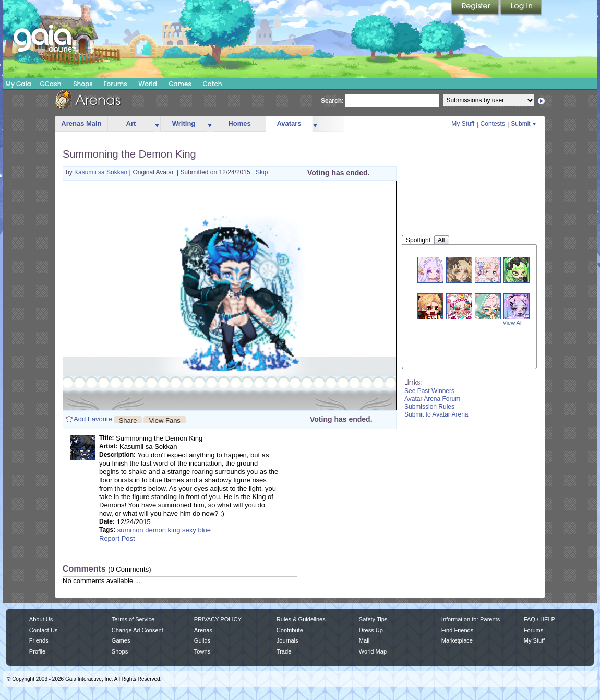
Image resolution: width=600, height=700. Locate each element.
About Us (41, 619)
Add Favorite (93, 419)
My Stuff (463, 124)
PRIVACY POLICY (218, 619)
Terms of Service (133, 619)
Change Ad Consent (137, 630)
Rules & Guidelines (301, 619)
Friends (39, 640)
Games (180, 84)
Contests (493, 124)
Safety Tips (373, 619)
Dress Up (371, 630)
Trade (284, 651)
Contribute (290, 630)
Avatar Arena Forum (432, 399)
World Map (373, 651)
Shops (83, 84)
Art (131, 123)
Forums (115, 84)
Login (521, 8)
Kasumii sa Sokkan (101, 172)
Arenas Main (81, 123)
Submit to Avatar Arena (436, 414)
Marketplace (457, 640)
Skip (262, 172)
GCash (51, 84)
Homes (239, 123)
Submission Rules (429, 407)
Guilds (202, 640)
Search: (332, 101)
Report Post (117, 538)
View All (513, 323)
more (157, 124)
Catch (213, 84)
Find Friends (457, 630)
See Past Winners (429, 391)
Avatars (289, 123)
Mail (364, 640)
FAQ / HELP (539, 619)
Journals (287, 640)
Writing (184, 123)
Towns (202, 651)
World (148, 84)
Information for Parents (471, 619)
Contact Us (44, 630)
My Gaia (18, 84)
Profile (37, 651)
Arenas (203, 630)
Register (476, 8)
